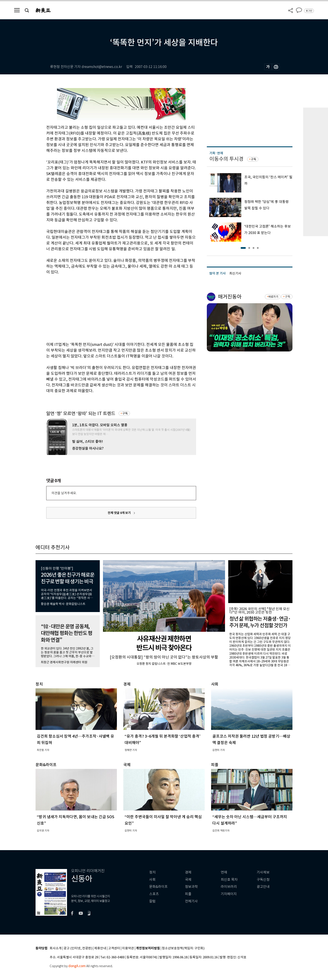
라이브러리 (229, 887)
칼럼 (152, 901)
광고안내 (263, 887)
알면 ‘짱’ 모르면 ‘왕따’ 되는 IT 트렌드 (81, 413)
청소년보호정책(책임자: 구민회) (183, 948)
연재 (224, 872)
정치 (152, 872)
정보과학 (191, 887)
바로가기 (273, 297)
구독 (125, 413)
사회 (152, 880)
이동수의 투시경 (226, 159)
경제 (188, 872)
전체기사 (191, 901)
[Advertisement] (110, 308)
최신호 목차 (229, 880)
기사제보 (263, 872)
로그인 (309, 11)
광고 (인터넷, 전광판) (78, 948)
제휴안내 (100, 948)
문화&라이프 (158, 887)
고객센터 (114, 948)
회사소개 (56, 948)
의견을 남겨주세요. (64, 493)
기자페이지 (229, 894)
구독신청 (263, 880)
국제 (188, 880)
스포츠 (154, 894)
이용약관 (128, 948)
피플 (188, 894)
